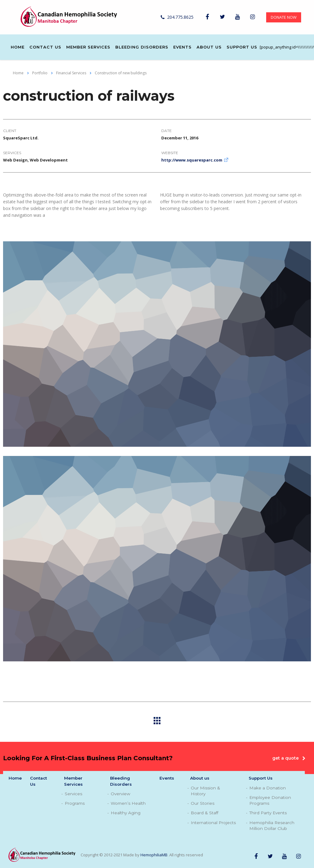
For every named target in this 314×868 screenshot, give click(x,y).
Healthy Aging (126, 813)
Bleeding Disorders (142, 47)
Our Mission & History (205, 791)
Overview (121, 794)
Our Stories (203, 803)
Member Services (88, 47)
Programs (75, 803)
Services (73, 794)
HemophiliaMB (154, 855)
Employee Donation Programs (270, 800)
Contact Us (45, 47)
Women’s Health (128, 803)
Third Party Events (268, 813)
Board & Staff (205, 813)
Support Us (242, 47)
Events (182, 47)
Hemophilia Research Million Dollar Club (272, 825)
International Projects (213, 823)
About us (209, 47)
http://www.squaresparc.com (192, 160)
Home (18, 47)
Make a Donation (268, 788)
